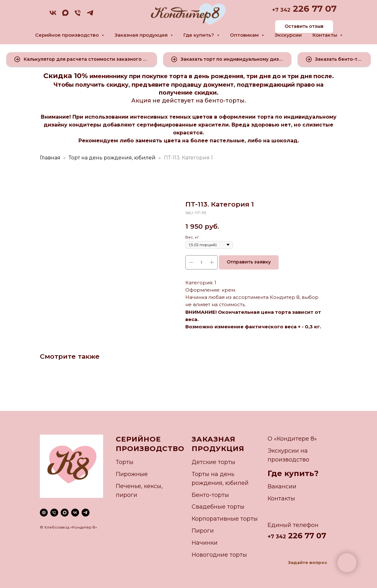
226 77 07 (313, 9)
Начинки (205, 543)
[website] (44, 513)
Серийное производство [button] (68, 35)
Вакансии (282, 486)
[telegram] (90, 15)
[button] (82, 59)
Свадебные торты (218, 507)
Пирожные (132, 474)
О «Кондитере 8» (292, 439)
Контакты (281, 498)
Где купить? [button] (199, 35)
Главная (50, 158)
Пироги (203, 531)
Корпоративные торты (225, 519)
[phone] (78, 15)
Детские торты (213, 462)
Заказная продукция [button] (142, 35)
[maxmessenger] (65, 15)
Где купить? (293, 473)
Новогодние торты (219, 555)
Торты (125, 462)
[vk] (53, 15)
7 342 (283, 10)
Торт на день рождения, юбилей (112, 158)
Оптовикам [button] (245, 35)
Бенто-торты (210, 495)
